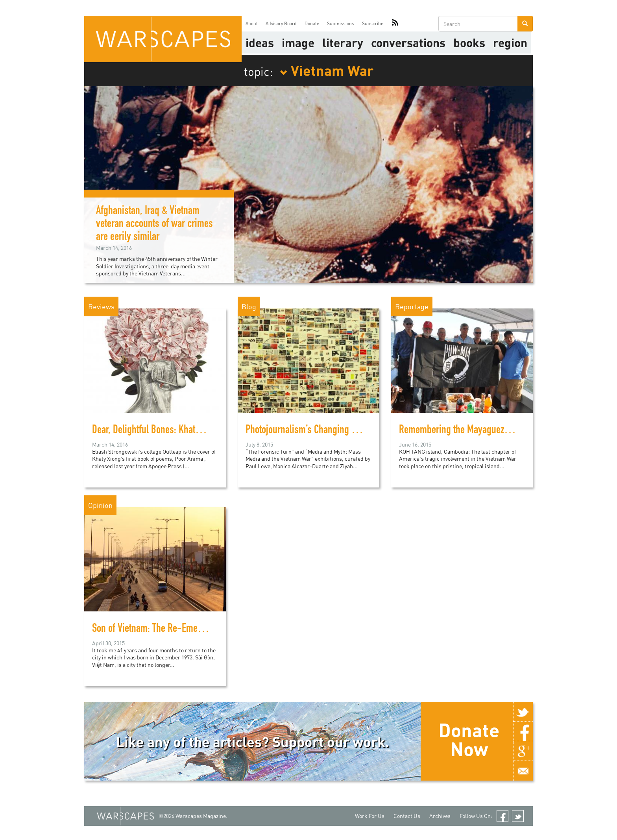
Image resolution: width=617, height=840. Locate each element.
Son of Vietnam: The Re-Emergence (158, 630)
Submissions (341, 23)
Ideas (260, 42)
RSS (395, 24)
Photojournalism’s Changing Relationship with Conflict (345, 431)
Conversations (408, 42)
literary (343, 42)
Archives (440, 816)
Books (469, 42)
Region (510, 42)
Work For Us (370, 816)
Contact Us (407, 816)
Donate (312, 23)
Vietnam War (327, 70)
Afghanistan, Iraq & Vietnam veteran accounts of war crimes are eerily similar (154, 225)
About (252, 23)
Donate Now (469, 739)
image (298, 42)
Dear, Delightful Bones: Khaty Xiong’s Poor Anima (183, 431)
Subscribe (373, 23)
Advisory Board (281, 23)
